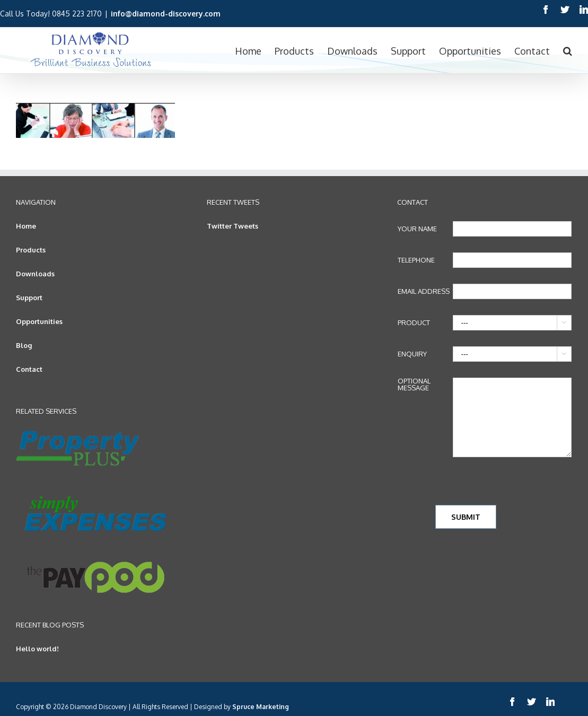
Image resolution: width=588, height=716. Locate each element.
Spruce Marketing (261, 707)
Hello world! (37, 649)
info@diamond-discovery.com (166, 14)
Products (31, 250)
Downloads (35, 274)
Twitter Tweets (232, 226)
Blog (24, 345)
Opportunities (39, 321)
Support (29, 298)
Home (26, 226)
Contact (29, 369)
